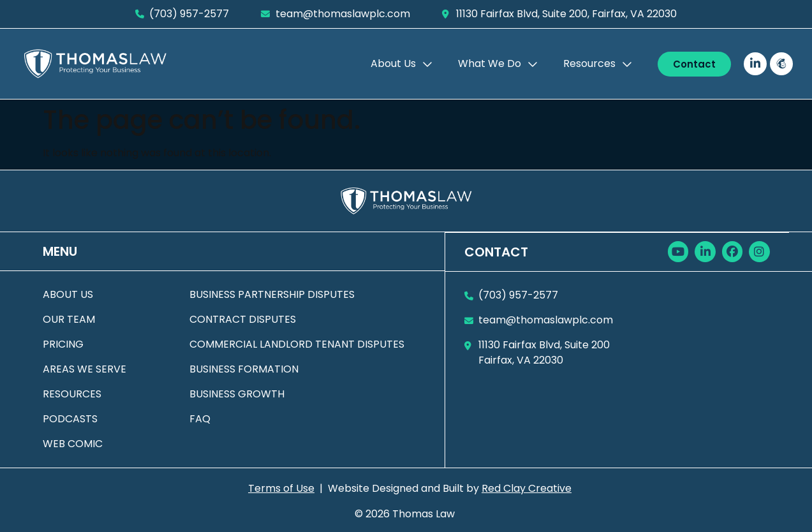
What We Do (498, 64)
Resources (598, 64)
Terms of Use (281, 488)
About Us (402, 64)
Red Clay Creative (527, 488)
